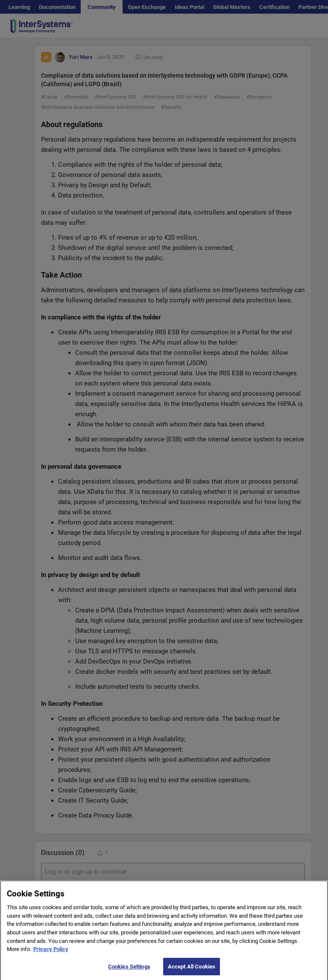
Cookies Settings (129, 971)
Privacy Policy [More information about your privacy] (51, 953)
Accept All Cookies (192, 971)
